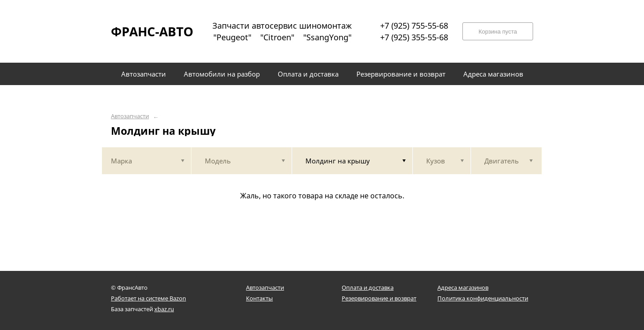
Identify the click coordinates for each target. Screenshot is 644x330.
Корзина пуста (498, 32)
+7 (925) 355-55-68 (414, 37)
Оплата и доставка (368, 287)
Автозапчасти (130, 116)
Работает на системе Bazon (148, 298)
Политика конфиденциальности (483, 298)
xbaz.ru (164, 309)
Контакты (259, 298)
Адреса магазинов (463, 287)
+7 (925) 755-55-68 (414, 26)
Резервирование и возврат (379, 298)
